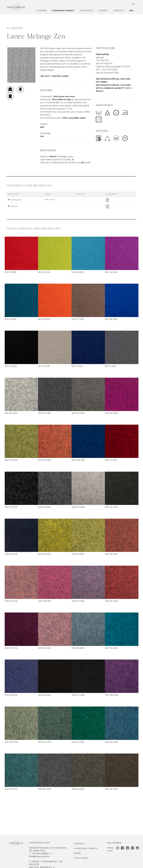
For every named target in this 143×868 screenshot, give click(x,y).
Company (42, 11)
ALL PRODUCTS (15, 28)
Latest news (81, 858)
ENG (131, 11)
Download (86, 11)
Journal (103, 11)
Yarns (77, 853)
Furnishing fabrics (63, 11)
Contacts (119, 11)
